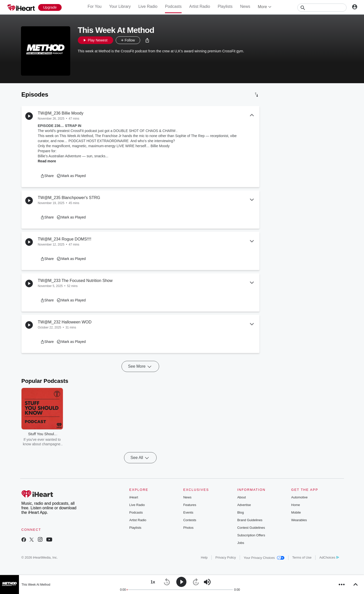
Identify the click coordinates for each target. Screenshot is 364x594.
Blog (240, 512)
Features (190, 505)
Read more (47, 161)
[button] (147, 40)
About (241, 497)
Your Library (120, 6)
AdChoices (329, 557)
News (245, 6)
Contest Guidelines (251, 528)
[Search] (322, 8)
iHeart (134, 497)
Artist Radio (200, 6)
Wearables (299, 520)
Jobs (241, 543)
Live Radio (148, 6)
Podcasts (173, 6)
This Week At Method (36, 585)
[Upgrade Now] (50, 7)
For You (95, 6)
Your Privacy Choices (264, 558)
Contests (190, 520)
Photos (188, 528)
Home (296, 505)
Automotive (299, 497)
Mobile (296, 512)
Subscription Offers (251, 535)
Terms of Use (302, 557)
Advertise (244, 505)
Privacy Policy (226, 557)
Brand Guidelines (250, 520)
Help (204, 557)
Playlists (225, 6)
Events (188, 512)
